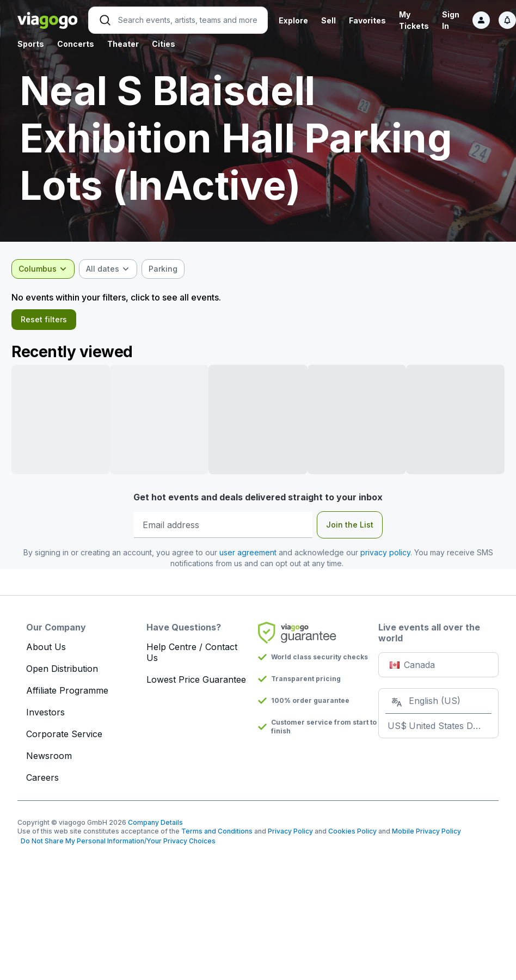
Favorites (367, 20)
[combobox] (49, 269)
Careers (42, 783)
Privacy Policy (290, 837)
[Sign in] (481, 20)
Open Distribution (62, 674)
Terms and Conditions (217, 837)
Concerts (76, 44)
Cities (164, 44)
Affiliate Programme (67, 696)
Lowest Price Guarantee (196, 685)
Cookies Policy (352, 837)
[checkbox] (169, 269)
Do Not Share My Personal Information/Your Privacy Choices (116, 846)
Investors (45, 718)
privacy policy (385, 558)
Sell (328, 20)
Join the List (350, 530)
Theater (123, 44)
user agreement (248, 558)
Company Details (155, 828)
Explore (293, 20)
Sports (31, 44)
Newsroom (49, 761)
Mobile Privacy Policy (426, 837)
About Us (46, 652)
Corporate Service (64, 739)
